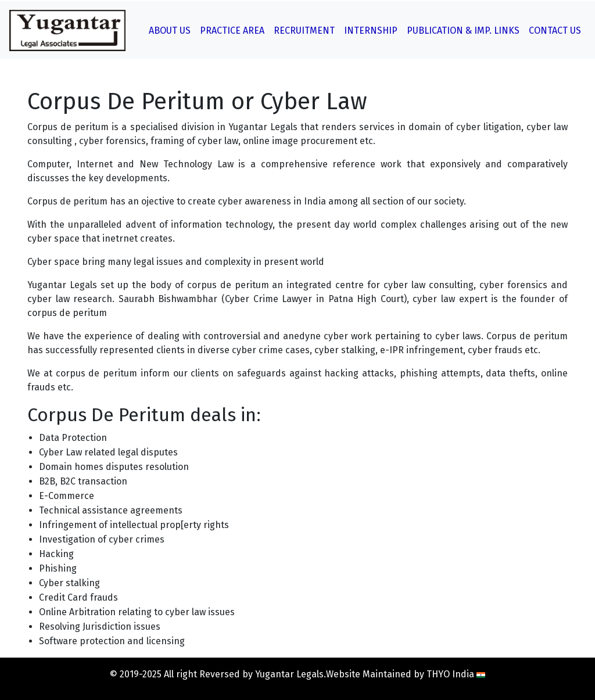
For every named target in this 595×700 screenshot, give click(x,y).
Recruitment (304, 30)
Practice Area (232, 30)
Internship (371, 30)
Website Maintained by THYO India (406, 674)
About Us (170, 30)
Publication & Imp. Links (463, 30)
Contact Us (555, 30)
